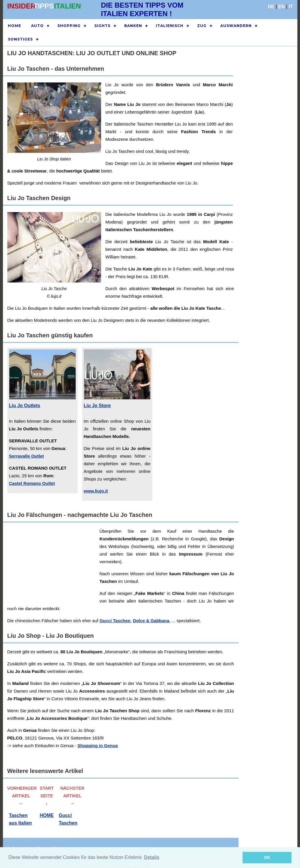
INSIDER (22, 6)
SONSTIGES (20, 39)
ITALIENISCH (170, 26)
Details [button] (151, 857)
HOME (15, 26)
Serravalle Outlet (27, 456)
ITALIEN (68, 6)
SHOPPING (69, 26)
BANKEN (133, 26)
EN (282, 7)
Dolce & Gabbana (151, 621)
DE (271, 7)
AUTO (37, 26)
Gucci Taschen (115, 621)
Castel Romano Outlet (32, 483)
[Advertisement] (265, 167)
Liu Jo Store (97, 406)
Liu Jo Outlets (25, 406)
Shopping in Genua (98, 746)
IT (291, 7)
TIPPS (44, 6)
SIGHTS (102, 26)
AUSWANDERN (236, 26)
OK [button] (267, 857)
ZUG (202, 26)
